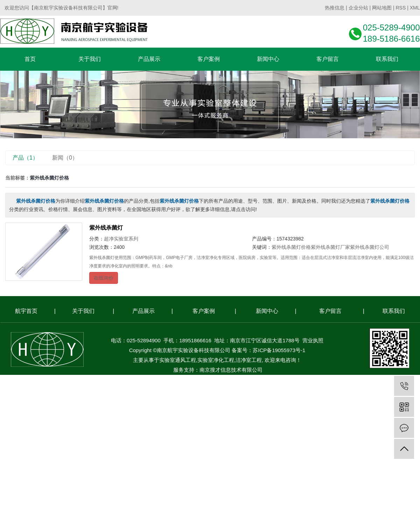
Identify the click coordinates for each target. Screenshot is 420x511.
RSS (401, 8)
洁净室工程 (249, 360)
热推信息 (335, 8)
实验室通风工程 (178, 360)
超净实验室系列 (121, 239)
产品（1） (25, 158)
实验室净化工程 (216, 360)
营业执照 (313, 340)
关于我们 (83, 311)
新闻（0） (65, 158)
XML (415, 8)
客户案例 (204, 311)
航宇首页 (26, 311)
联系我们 (394, 311)
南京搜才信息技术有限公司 (231, 370)
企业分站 (358, 8)
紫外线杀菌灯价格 (291, 247)
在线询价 (104, 278)
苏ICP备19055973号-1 (279, 350)
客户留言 (330, 311)
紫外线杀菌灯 (106, 228)
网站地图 (382, 8)
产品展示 (143, 311)
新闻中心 (267, 311)
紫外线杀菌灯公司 (370, 247)
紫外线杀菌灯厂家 (330, 247)
